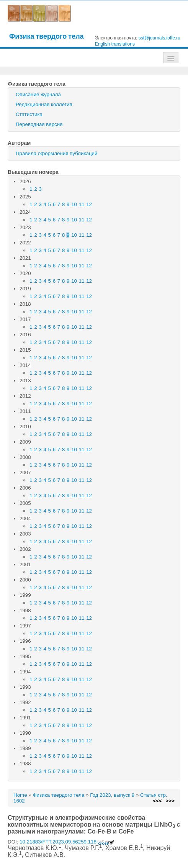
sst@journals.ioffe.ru (159, 38)
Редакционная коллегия (44, 104)
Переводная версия (39, 124)
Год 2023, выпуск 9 (112, 795)
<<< (157, 801)
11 (82, 204)
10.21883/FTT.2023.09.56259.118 (67, 842)
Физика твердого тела (47, 36)
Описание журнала (38, 94)
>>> (170, 801)
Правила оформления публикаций (56, 153)
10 (74, 204)
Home (20, 795)
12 (89, 204)
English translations (115, 44)
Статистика (29, 114)
